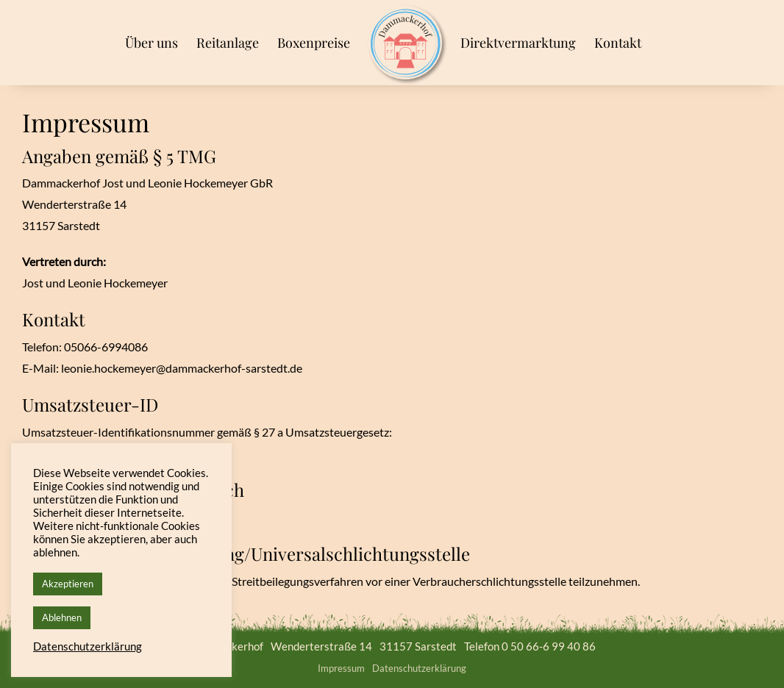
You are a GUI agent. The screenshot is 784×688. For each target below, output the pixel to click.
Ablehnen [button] (62, 617)
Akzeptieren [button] (68, 584)
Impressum (341, 668)
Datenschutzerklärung (419, 668)
